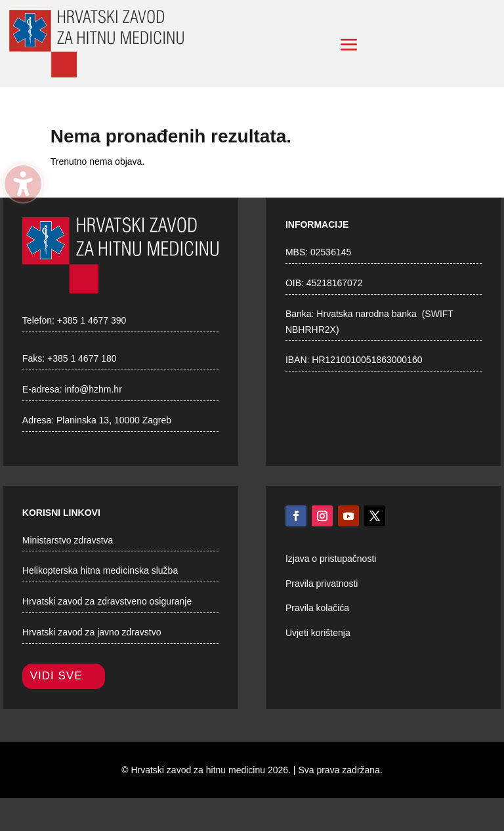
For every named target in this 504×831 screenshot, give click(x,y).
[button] (349, 45)
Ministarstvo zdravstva (68, 540)
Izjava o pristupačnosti (331, 559)
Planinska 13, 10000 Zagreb (114, 420)
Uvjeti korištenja (318, 633)
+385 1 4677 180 (82, 358)
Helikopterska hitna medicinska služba (100, 570)
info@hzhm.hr (93, 389)
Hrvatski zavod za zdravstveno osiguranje (107, 601)
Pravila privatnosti (322, 584)
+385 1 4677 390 (92, 320)
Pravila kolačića (317, 608)
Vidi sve (56, 676)
